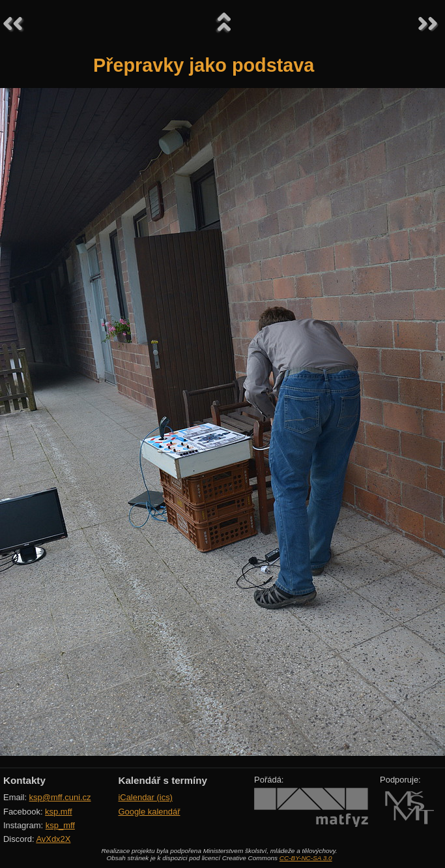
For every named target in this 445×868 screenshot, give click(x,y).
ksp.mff (59, 812)
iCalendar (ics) (145, 797)
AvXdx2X (53, 839)
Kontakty (24, 780)
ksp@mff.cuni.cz (60, 797)
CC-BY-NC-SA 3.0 (306, 858)
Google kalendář (149, 812)
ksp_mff (60, 825)
